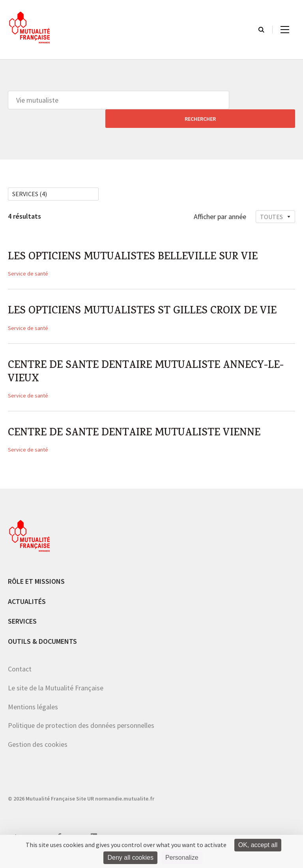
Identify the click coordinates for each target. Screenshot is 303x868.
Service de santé (28, 257)
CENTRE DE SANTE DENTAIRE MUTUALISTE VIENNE (147, 441)
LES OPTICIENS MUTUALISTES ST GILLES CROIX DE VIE (145, 304)
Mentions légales (33, 715)
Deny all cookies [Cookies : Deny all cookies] (130, 858)
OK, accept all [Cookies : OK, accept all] (258, 845)
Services (22, 630)
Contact (20, 678)
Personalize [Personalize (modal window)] (182, 858)
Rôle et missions (36, 590)
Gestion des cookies (38, 753)
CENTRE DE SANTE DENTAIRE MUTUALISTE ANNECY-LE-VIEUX (151, 377)
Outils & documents (42, 650)
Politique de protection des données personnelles (81, 734)
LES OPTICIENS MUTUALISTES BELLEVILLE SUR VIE (146, 240)
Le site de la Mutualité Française (56, 696)
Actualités (27, 610)
